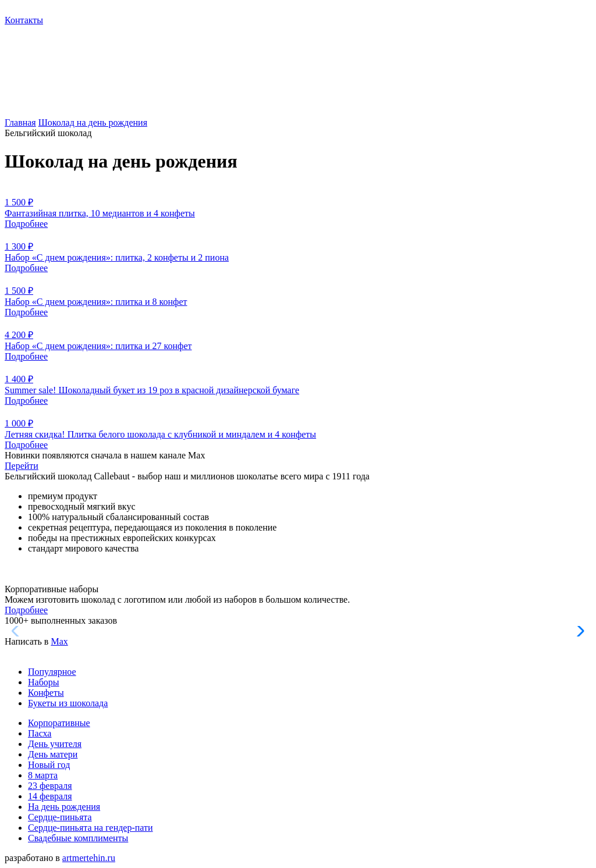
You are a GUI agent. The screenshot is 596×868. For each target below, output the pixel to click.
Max (59, 641)
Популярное (52, 672)
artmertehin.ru (89, 858)
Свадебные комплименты (78, 838)
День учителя (55, 744)
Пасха (40, 733)
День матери (53, 754)
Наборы (44, 682)
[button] (578, 631)
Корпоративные (59, 723)
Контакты (24, 20)
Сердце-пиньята (60, 817)
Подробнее (26, 610)
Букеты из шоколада (68, 703)
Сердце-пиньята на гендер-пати (91, 828)
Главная (20, 122)
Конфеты (46, 693)
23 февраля (50, 786)
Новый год (49, 765)
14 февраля (50, 796)
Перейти (22, 466)
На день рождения (64, 807)
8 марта (43, 775)
